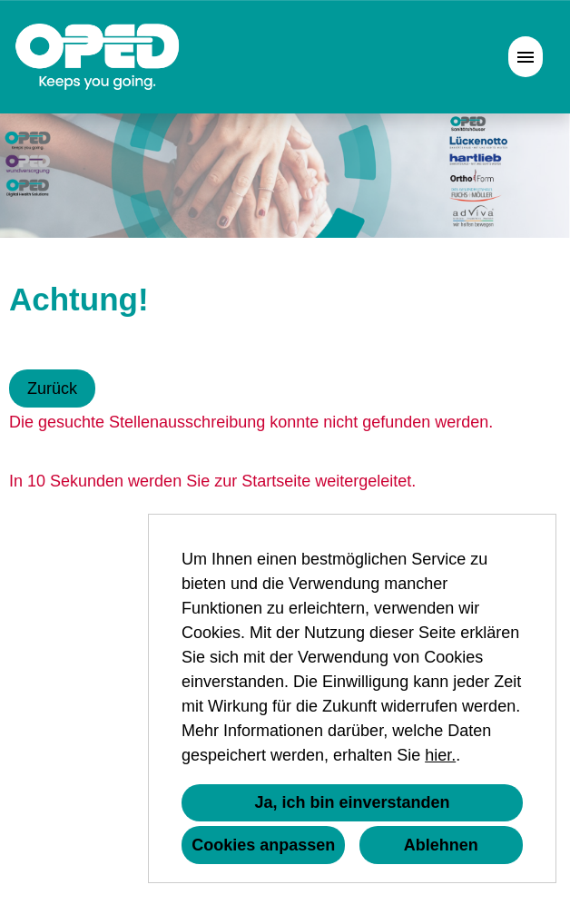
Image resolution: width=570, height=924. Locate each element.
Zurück (52, 388)
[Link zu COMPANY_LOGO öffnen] (98, 57)
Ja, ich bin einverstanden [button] (352, 802)
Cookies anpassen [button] (263, 845)
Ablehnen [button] (441, 845)
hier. (440, 755)
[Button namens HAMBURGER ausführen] (526, 57)
